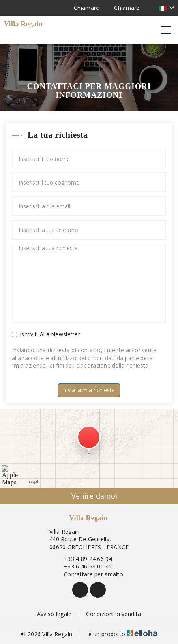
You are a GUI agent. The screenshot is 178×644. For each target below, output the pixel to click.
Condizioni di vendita (113, 614)
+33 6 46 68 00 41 (83, 566)
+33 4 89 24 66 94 (83, 559)
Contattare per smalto (89, 574)
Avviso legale (54, 614)
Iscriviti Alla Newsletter (46, 334)
